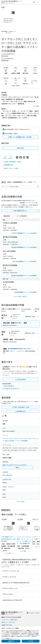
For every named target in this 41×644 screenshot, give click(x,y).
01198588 (23, 465)
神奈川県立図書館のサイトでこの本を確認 (25, 261)
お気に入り (5, 157)
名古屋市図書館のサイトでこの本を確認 (26, 292)
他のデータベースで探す (11, 168)
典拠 (18, 467)
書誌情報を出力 (8, 165)
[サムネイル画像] (8, 528)
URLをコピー (11, 157)
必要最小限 (11, 641)
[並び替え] (9, 216)
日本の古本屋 (9, 386)
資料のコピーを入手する (8, 622)
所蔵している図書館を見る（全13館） (20, 137)
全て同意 (31, 641)
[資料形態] (22, 216)
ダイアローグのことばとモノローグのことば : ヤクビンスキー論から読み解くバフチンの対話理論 (20, 440)
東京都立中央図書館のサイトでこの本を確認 (25, 247)
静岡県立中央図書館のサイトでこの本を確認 (25, 276)
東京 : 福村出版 (7, 475)
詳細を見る (34, 636)
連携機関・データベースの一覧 (30, 203)
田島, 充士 (6, 465)
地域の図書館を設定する (26, 211)
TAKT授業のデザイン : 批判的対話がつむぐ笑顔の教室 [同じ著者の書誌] (8, 539)
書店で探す (20, 148)
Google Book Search (12, 388)
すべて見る (34, 82)
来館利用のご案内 (32, 317)
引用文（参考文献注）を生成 (12, 162)
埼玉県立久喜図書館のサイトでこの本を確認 (25, 233)
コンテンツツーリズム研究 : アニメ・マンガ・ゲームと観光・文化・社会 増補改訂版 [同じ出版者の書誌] (24, 540)
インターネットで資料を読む (9, 620)
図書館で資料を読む (7, 625)
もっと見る (10, 553)
